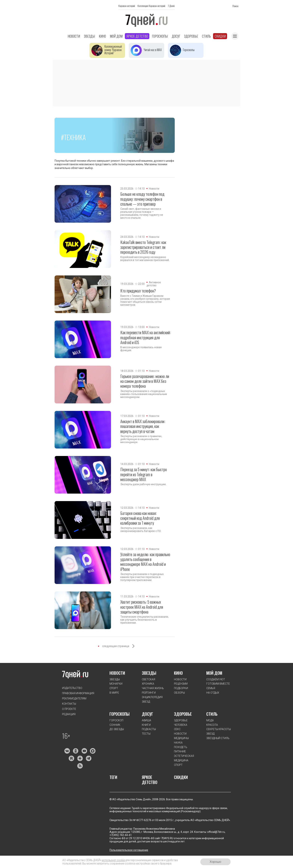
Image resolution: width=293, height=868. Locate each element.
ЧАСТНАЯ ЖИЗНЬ (153, 688)
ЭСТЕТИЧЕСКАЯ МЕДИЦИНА (184, 758)
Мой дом (116, 36)
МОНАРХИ (116, 684)
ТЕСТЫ (146, 734)
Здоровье (191, 36)
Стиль (206, 36)
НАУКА (178, 743)
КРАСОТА (212, 725)
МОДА (210, 720)
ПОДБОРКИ (181, 688)
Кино (102, 36)
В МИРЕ (114, 693)
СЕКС (177, 729)
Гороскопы (160, 36)
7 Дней (171, 6)
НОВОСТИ (117, 673)
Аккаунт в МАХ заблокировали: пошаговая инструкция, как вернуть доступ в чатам (143, 426)
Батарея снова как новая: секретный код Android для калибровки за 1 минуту (140, 518)
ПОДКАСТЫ (149, 729)
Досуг (176, 36)
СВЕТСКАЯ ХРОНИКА (148, 682)
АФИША (146, 720)
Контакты (69, 704)
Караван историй (127, 6)
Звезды (89, 36)
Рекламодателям (74, 698)
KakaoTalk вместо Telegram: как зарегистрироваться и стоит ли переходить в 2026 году (143, 247)
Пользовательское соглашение (129, 850)
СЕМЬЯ (211, 688)
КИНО (178, 673)
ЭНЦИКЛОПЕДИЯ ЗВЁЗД (152, 699)
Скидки (220, 36)
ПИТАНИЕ (180, 751)
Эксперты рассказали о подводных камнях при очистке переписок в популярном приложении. (142, 577)
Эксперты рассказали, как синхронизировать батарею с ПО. (141, 530)
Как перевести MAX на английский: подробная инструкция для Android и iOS (146, 337)
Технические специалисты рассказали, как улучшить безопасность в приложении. (144, 620)
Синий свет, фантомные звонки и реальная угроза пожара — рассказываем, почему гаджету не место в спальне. (142, 213)
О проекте (69, 709)
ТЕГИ (113, 777)
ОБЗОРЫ (179, 693)
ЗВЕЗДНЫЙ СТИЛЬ (218, 738)
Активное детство (154, 284)
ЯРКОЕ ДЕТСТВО (150, 780)
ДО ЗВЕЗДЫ (117, 729)
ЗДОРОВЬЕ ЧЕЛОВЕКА (181, 723)
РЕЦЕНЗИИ (181, 684)
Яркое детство (137, 36)
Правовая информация (78, 693)
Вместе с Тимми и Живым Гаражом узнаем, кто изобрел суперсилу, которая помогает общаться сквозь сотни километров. (145, 300)
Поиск (235, 6)
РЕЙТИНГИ (149, 693)
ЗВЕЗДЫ (115, 679)
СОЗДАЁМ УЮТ (216, 679)
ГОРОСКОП (116, 720)
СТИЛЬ (212, 714)
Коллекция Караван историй (151, 6)
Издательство (72, 688)
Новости (74, 36)
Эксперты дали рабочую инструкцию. (143, 484)
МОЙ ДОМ (214, 673)
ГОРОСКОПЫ (119, 714)
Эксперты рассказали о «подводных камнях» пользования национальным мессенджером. (144, 394)
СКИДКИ (181, 777)
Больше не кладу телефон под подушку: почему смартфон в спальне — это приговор (142, 199)
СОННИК (115, 725)
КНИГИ (146, 725)
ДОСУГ (147, 714)
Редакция (69, 714)
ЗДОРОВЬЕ (183, 714)
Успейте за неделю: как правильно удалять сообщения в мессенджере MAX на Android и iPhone (145, 562)
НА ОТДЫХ (213, 693)
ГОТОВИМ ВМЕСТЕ (218, 684)
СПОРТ (114, 688)
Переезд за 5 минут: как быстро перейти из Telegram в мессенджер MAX (144, 474)
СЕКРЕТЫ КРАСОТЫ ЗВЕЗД (219, 731)
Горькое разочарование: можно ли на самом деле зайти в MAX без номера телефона (145, 381)
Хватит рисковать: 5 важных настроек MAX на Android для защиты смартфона (142, 607)
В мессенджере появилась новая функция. (141, 349)
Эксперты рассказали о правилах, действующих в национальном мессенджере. (141, 439)
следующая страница (116, 646)
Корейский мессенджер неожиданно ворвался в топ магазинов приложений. (145, 259)
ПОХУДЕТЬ (181, 747)
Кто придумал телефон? (138, 291)
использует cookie (113, 860)
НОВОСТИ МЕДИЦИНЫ (181, 736)
